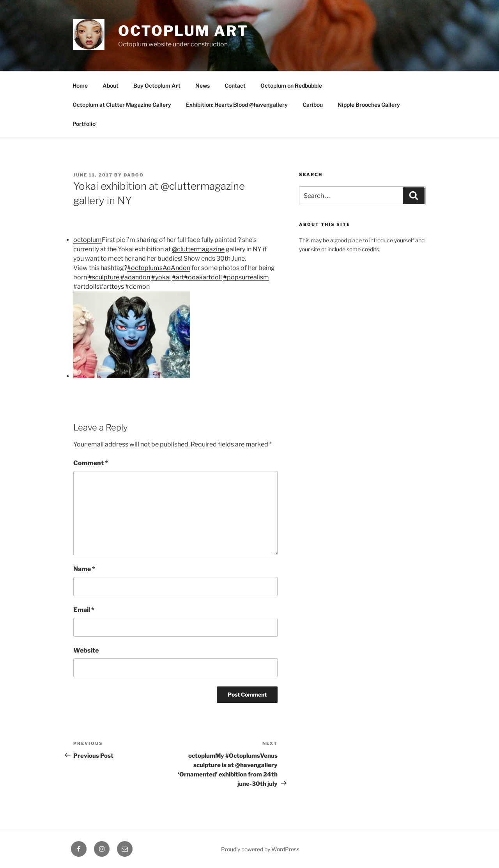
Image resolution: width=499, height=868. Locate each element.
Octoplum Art (183, 31)
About (111, 86)
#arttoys (112, 287)
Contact (235, 86)
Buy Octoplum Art (157, 86)
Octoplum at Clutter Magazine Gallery (122, 105)
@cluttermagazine (198, 249)
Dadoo (134, 175)
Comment (91, 463)
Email (84, 610)
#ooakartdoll (203, 277)
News (203, 86)
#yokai (161, 277)
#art (178, 277)
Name (84, 569)
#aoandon (135, 277)
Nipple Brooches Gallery (369, 105)
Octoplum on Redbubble (291, 86)
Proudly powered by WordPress (260, 849)
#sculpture (104, 277)
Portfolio (84, 124)
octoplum (88, 240)
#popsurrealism (246, 277)
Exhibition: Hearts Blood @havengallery (237, 105)
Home (80, 86)
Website (86, 650)
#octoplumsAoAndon (159, 268)
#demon (137, 287)
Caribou (313, 105)
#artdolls (86, 287)
